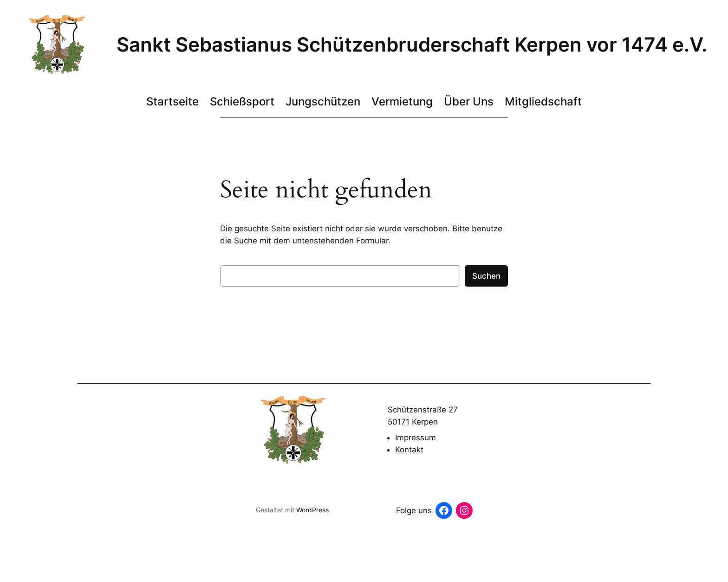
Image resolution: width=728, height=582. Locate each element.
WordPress (312, 510)
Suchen (486, 276)
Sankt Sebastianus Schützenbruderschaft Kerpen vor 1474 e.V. (412, 44)
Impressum (416, 438)
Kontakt (409, 450)
